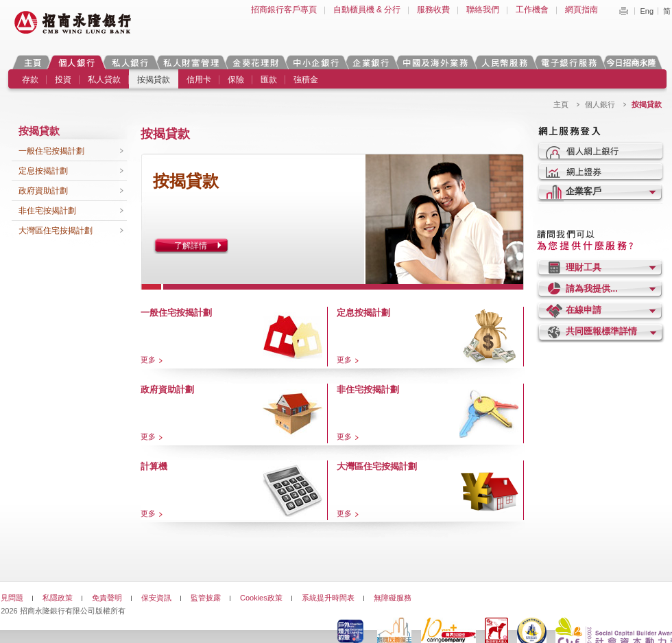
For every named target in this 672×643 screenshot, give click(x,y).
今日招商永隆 (634, 62)
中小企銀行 (315, 62)
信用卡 (199, 80)
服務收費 (433, 10)
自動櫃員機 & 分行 (367, 10)
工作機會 (532, 10)
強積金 (306, 80)
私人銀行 (130, 62)
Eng (647, 11)
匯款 (269, 80)
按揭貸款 (154, 80)
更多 (148, 360)
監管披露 (206, 598)
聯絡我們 (483, 10)
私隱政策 (58, 598)
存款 (30, 80)
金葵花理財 (255, 62)
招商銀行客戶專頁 (284, 10)
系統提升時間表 (328, 598)
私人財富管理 (191, 62)
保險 (236, 80)
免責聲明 (107, 598)
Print (623, 11)
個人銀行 (76, 62)
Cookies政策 (261, 598)
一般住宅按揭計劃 (51, 151)
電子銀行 (568, 62)
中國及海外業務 (435, 62)
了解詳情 (191, 246)
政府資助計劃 (43, 191)
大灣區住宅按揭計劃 (56, 231)
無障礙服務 (393, 598)
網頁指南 (581, 10)
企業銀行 (371, 62)
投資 (63, 80)
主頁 (33, 62)
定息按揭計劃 (43, 171)
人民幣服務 (504, 62)
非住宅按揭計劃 (47, 211)
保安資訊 (156, 598)
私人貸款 (104, 80)
